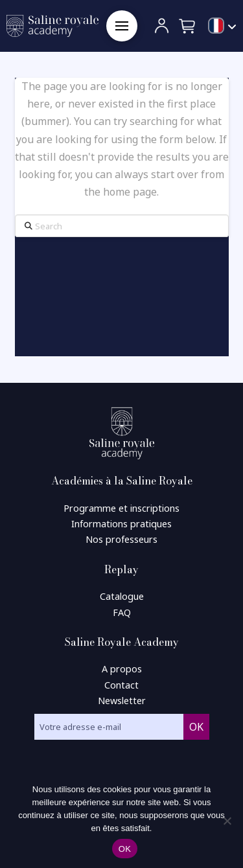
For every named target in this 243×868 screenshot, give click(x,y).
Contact (121, 685)
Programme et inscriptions (121, 508)
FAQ (122, 612)
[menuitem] (222, 27)
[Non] (227, 821)
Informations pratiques (121, 524)
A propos (122, 669)
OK (125, 849)
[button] (122, 26)
